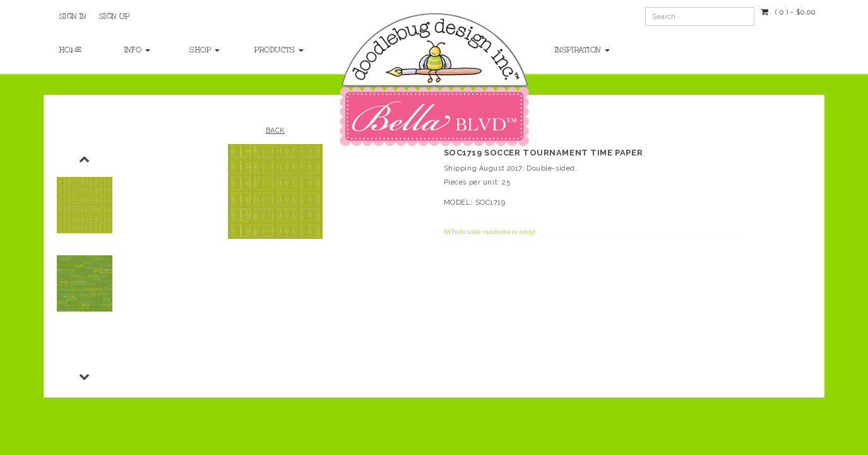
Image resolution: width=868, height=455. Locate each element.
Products (274, 50)
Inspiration (582, 50)
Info (137, 50)
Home (71, 50)
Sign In (73, 16)
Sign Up (115, 16)
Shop (205, 50)
